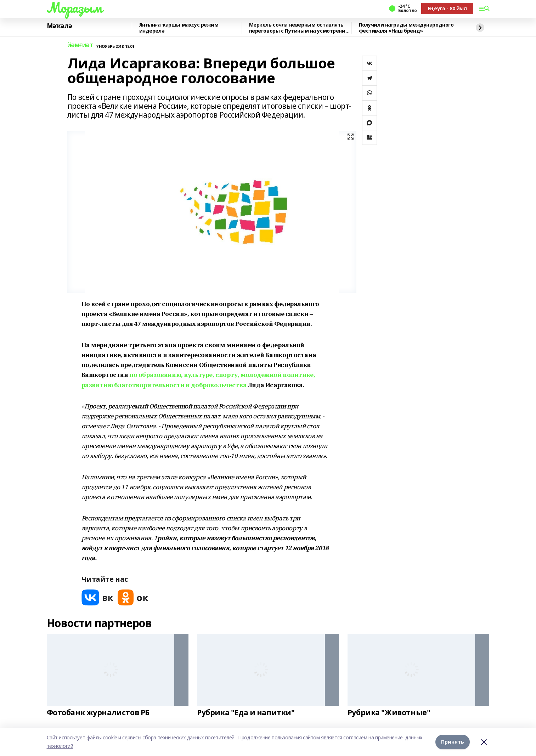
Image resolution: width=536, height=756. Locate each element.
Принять (453, 742)
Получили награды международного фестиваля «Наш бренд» (406, 28)
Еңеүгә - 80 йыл (447, 8)
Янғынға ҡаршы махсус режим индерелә (179, 28)
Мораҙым (74, 7)
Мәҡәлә (60, 26)
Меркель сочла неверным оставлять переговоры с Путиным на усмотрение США (299, 28)
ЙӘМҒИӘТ (80, 46)
